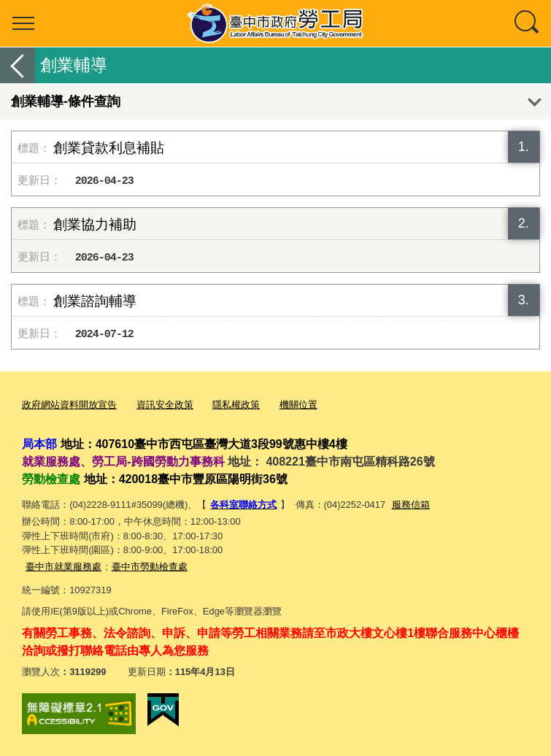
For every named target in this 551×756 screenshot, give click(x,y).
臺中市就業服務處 (63, 567)
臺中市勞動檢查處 (150, 567)
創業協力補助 (95, 224)
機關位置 (298, 405)
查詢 (528, 23)
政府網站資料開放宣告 (69, 405)
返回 (18, 65)
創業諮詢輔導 (95, 301)
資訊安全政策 (165, 405)
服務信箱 (411, 505)
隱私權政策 (236, 405)
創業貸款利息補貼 (109, 148)
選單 (23, 23)
